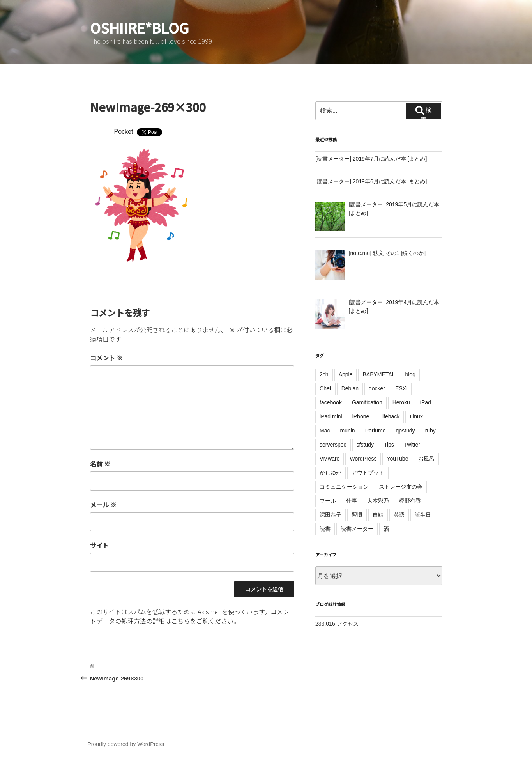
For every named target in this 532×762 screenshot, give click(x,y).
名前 (100, 464)
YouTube (397, 459)
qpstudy (406, 431)
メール (103, 505)
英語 (399, 515)
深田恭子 (331, 515)
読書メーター (357, 529)
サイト (99, 545)
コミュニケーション (344, 487)
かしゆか (331, 473)
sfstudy (365, 445)
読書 (325, 529)
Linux (416, 416)
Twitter (412, 445)
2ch (324, 374)
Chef (325, 388)
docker (377, 388)
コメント (106, 358)
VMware (330, 459)
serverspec (333, 445)
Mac (325, 431)
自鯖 (378, 515)
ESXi (401, 388)
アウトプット (368, 473)
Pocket (124, 132)
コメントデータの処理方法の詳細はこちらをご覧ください (190, 616)
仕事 (352, 501)
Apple (346, 374)
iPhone (361, 416)
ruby (430, 431)
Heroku (401, 402)
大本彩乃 (378, 501)
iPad (426, 402)
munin (348, 431)
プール (328, 501)
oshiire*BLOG (140, 27)
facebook (331, 402)
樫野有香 (410, 501)
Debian (350, 388)
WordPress (363, 459)
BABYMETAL (379, 374)
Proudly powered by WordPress (126, 744)
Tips (389, 445)
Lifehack (389, 416)
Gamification (367, 402)
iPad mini (331, 416)
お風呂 (426, 459)
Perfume (376, 431)
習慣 (357, 515)
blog (410, 374)
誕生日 (423, 515)
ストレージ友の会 (401, 487)
